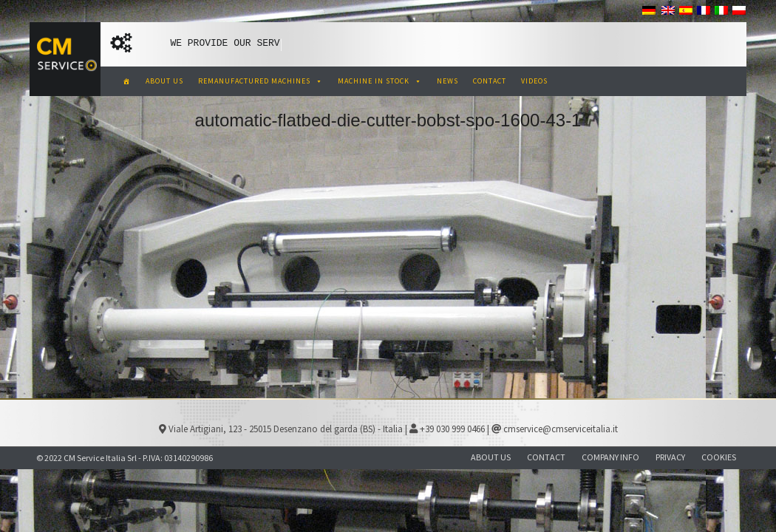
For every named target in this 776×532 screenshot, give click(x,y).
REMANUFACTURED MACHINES (261, 81)
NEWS (447, 81)
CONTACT (490, 81)
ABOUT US (164, 81)
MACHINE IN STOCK (380, 81)
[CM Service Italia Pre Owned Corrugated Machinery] (127, 81)
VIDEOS (534, 81)
